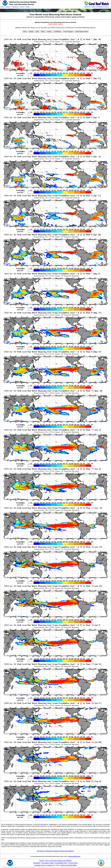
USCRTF (87, 7)
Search (42, 861)
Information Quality (48, 863)
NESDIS (15, 7)
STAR (22, 7)
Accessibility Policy (61, 863)
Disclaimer (37, 863)
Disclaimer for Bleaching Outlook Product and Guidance (55, 851)
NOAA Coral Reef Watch (69, 865)
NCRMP (100, 7)
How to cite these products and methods (58, 861)
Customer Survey (40, 865)
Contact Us (51, 865)
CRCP (94, 7)
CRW (28, 7)
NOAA (8, 7)
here (3, 839)
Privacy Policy (73, 863)
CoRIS (106, 7)
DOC (2, 7)
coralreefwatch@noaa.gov (74, 856)
